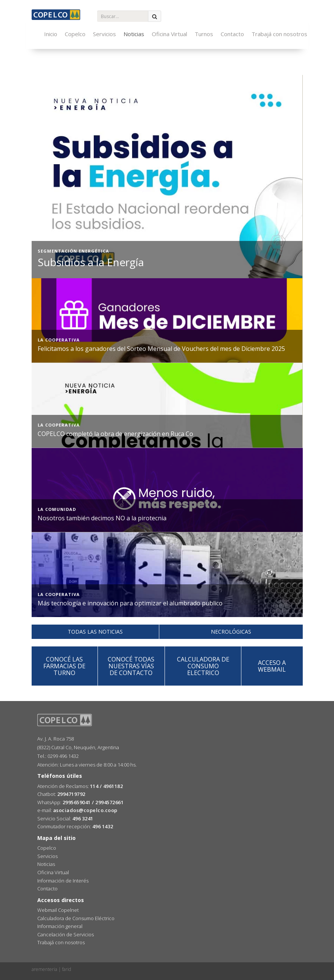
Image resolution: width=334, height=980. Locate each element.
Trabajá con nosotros (279, 34)
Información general (60, 926)
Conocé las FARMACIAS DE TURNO (64, 666)
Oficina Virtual (169, 34)
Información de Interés (63, 881)
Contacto (232, 34)
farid (67, 969)
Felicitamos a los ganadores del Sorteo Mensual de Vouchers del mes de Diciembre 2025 (161, 349)
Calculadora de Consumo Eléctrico (76, 918)
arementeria (44, 969)
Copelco (75, 34)
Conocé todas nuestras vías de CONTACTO (131, 666)
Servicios (104, 34)
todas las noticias (95, 632)
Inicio (51, 34)
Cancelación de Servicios (66, 934)
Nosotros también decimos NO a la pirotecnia (102, 518)
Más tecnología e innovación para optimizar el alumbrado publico (130, 603)
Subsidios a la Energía (91, 262)
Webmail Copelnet (58, 910)
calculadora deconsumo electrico (203, 666)
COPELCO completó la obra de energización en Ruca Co (115, 434)
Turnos (204, 34)
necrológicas (231, 632)
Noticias (134, 34)
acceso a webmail (272, 666)
